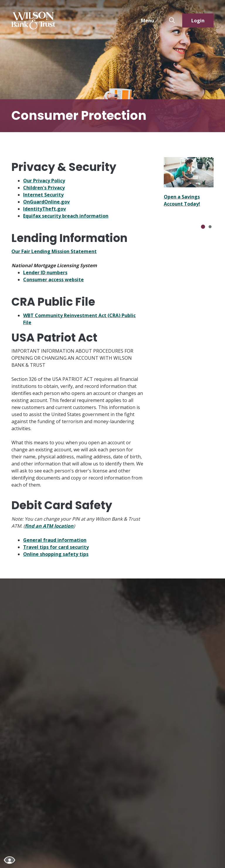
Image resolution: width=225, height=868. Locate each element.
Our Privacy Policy (44, 181)
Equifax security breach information (66, 216)
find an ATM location (49, 526)
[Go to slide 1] (203, 227)
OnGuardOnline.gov (46, 202)
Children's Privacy (44, 188)
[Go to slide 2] (210, 227)
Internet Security (43, 195)
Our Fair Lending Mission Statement (54, 251)
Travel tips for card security (56, 547)
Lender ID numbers (45, 272)
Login (198, 21)
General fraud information (55, 540)
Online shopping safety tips (56, 554)
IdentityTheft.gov (45, 209)
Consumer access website (53, 280)
